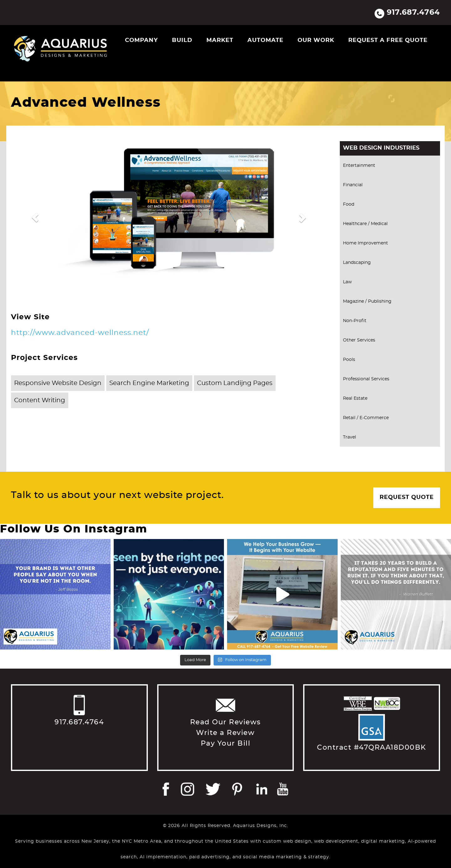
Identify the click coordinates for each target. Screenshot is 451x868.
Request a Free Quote (388, 40)
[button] (35, 218)
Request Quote (407, 497)
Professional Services (366, 379)
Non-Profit (355, 321)
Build (182, 40)
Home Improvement (365, 243)
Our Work (316, 40)
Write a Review (225, 733)
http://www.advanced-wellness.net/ (80, 333)
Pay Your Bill (226, 743)
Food (349, 204)
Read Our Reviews (225, 722)
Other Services (359, 340)
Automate (265, 40)
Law (347, 282)
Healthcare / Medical (365, 224)
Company (141, 40)
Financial (353, 185)
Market (220, 40)
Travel (350, 437)
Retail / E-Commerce (366, 418)
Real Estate (355, 398)
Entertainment (359, 166)
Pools (349, 360)
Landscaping (357, 263)
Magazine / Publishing (367, 301)
